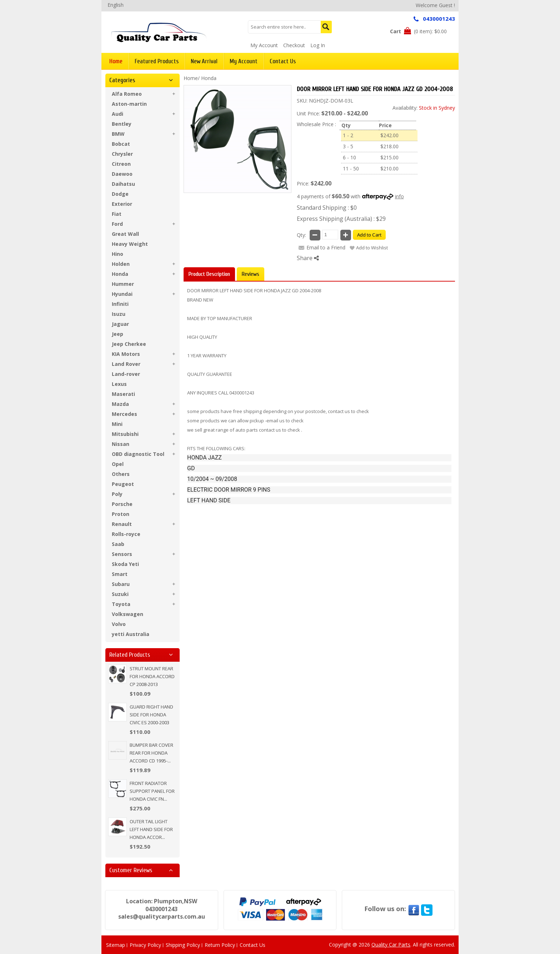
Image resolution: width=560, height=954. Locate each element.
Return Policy (220, 945)
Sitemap (116, 945)
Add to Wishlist (372, 248)
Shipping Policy (183, 945)
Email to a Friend (326, 247)
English (116, 5)
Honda (209, 78)
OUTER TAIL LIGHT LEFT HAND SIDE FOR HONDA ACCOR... (151, 829)
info (399, 196)
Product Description (209, 274)
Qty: (301, 235)
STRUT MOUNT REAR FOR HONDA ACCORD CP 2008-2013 (152, 676)
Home (191, 78)
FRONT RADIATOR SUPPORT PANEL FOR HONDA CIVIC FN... (152, 791)
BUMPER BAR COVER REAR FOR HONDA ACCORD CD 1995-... (151, 753)
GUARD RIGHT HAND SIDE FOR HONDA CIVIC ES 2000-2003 (151, 715)
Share (308, 258)
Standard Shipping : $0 (327, 208)
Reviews (251, 274)
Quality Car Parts (391, 945)
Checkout (294, 45)
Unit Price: (308, 113)
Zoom (284, 185)
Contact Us (252, 945)
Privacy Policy (145, 945)
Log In (318, 45)
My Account (264, 45)
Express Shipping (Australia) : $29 (341, 219)
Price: (303, 183)
